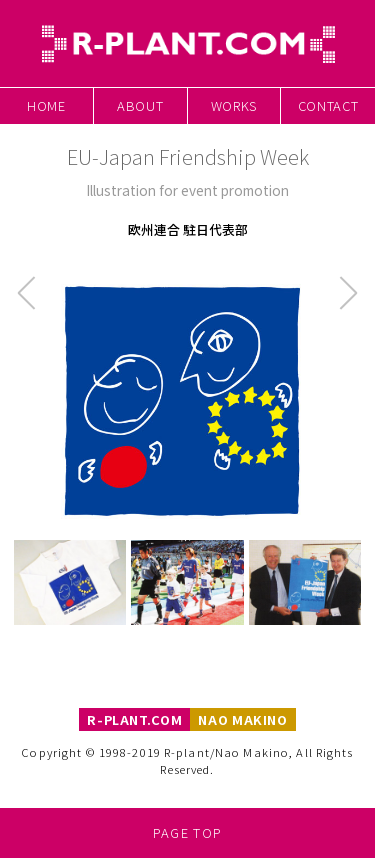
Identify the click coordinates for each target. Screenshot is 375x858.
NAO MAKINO (242, 719)
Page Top (187, 832)
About (140, 105)
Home (46, 105)
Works (234, 105)
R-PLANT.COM (134, 719)
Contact (328, 105)
